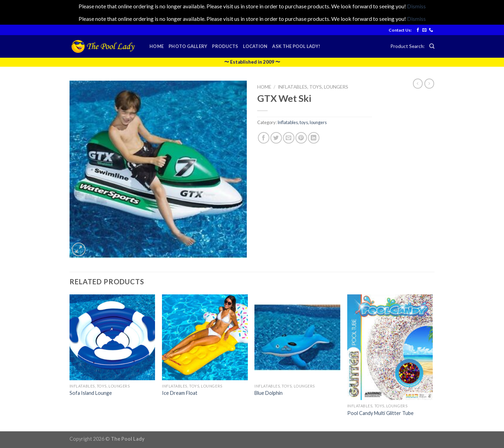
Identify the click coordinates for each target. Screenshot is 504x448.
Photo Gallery (188, 46)
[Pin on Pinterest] (301, 138)
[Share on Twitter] (276, 138)
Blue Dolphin (269, 393)
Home (157, 46)
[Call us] (431, 30)
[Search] (432, 46)
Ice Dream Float (180, 393)
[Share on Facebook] (264, 138)
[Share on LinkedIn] (314, 138)
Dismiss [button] (416, 6)
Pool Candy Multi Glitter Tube (380, 413)
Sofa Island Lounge (91, 393)
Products (225, 46)
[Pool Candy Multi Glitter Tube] (390, 347)
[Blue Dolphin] (297, 337)
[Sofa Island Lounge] (112, 337)
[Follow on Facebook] (418, 30)
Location (255, 46)
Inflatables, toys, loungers (313, 87)
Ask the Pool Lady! (296, 46)
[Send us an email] (424, 30)
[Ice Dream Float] (205, 337)
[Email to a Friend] (289, 138)
